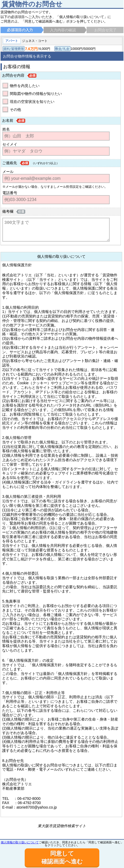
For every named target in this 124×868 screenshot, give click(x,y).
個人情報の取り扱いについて (20, 842)
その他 (15, 110)
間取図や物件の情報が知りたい (36, 94)
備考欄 (8, 211)
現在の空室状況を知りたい (32, 102)
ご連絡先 (10, 163)
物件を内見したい (25, 86)
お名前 (8, 120)
